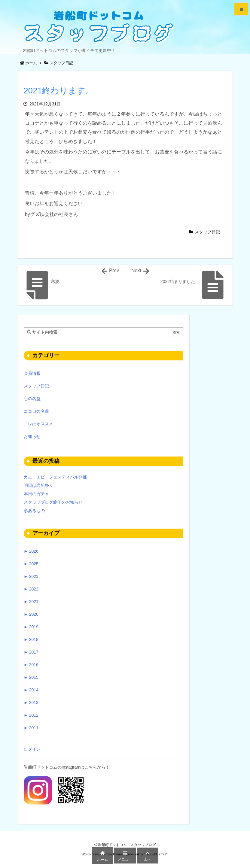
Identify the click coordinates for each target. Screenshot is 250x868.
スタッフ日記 (61, 63)
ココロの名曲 (36, 411)
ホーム (31, 63)
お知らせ (32, 436)
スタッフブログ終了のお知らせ (53, 502)
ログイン (32, 749)
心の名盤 (32, 399)
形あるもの (34, 511)
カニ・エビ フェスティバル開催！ (57, 477)
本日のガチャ (36, 494)
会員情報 (32, 373)
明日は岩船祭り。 (41, 485)
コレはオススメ (38, 424)
